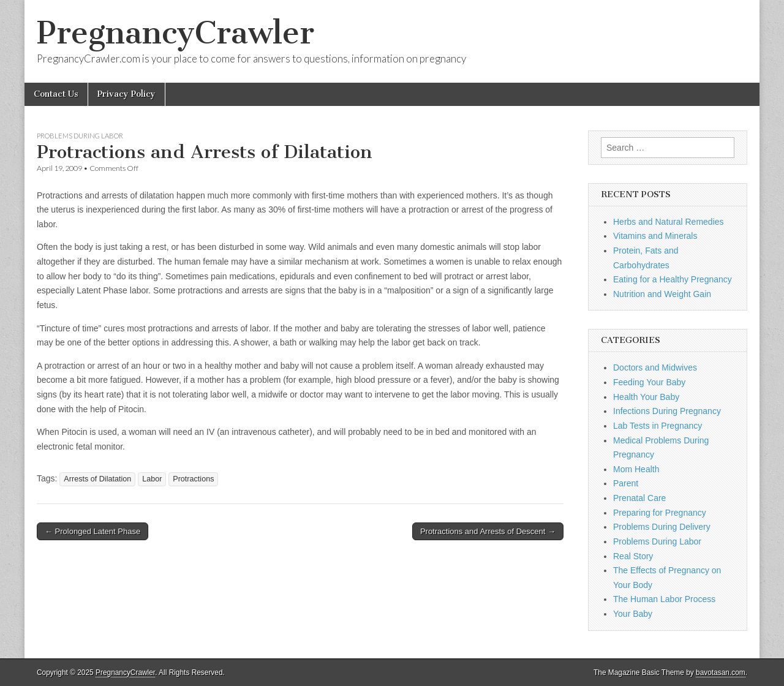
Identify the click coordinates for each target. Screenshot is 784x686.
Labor (152, 479)
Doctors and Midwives (655, 367)
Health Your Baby (646, 397)
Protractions (193, 479)
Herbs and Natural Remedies (669, 222)
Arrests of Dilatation (97, 479)
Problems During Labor (80, 136)
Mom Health (636, 469)
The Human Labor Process (664, 599)
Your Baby (633, 614)
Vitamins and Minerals (655, 236)
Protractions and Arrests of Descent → (488, 531)
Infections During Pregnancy (667, 411)
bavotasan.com (721, 673)
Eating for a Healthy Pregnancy (673, 279)
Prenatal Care (639, 498)
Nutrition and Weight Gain (662, 294)
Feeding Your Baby (649, 382)
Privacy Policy (126, 94)
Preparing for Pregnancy (660, 513)
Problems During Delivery (662, 527)
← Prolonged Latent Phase (92, 531)
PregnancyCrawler (175, 33)
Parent (626, 483)
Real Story (633, 556)
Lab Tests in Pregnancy (658, 426)
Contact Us (56, 94)
